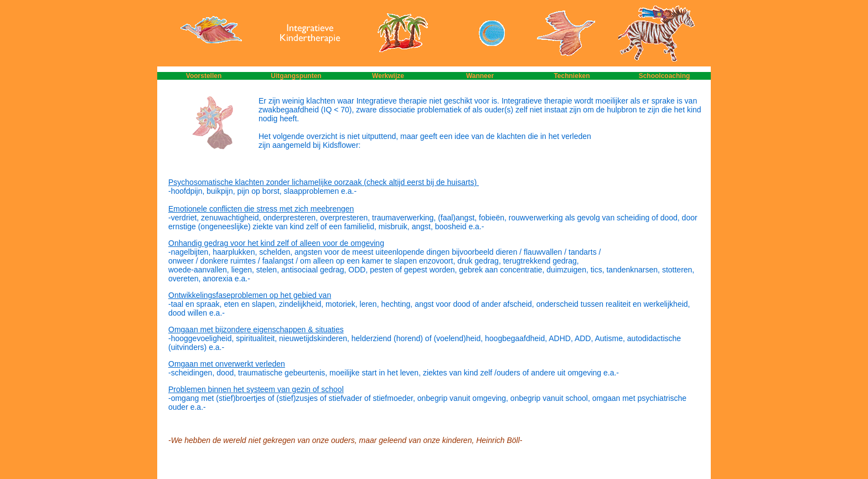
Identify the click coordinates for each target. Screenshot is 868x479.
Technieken (572, 76)
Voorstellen (204, 76)
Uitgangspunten (296, 76)
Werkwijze (388, 76)
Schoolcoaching (665, 76)
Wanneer (480, 76)
